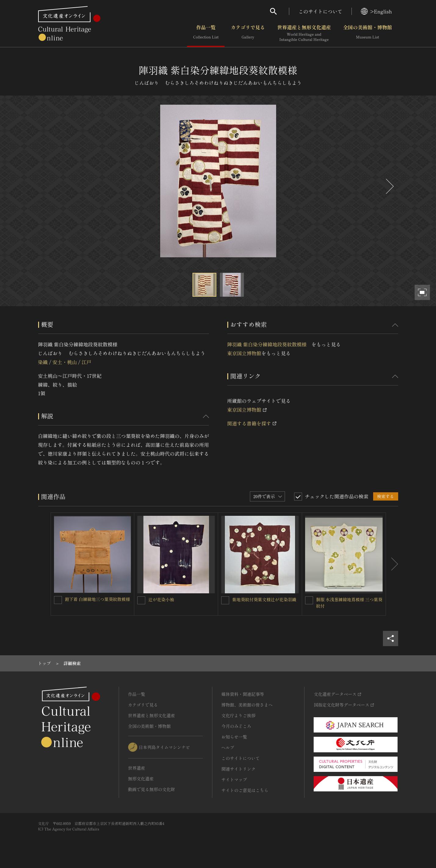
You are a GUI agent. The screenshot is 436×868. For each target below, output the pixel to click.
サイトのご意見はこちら (245, 790)
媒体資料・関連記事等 (243, 694)
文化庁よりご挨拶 (239, 715)
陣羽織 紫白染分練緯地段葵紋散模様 (269, 344)
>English (376, 11)
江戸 (86, 362)
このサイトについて (320, 11)
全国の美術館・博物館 (367, 33)
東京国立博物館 (244, 353)
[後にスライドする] (389, 186)
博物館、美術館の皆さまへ (247, 705)
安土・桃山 (65, 362)
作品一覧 (206, 33)
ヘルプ (228, 747)
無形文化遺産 (141, 779)
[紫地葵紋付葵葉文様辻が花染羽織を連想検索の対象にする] (225, 600)
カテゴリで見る (248, 33)
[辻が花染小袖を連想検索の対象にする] (141, 600)
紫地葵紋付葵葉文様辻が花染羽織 (264, 599)
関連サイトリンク (239, 769)
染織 (43, 362)
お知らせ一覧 (234, 737)
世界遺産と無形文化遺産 (304, 33)
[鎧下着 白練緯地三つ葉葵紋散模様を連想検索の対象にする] (58, 600)
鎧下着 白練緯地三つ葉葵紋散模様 (98, 599)
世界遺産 (137, 768)
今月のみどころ (236, 726)
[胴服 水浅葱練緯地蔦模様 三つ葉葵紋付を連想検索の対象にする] (309, 600)
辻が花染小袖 (161, 599)
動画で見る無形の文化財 (152, 789)
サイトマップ (234, 779)
